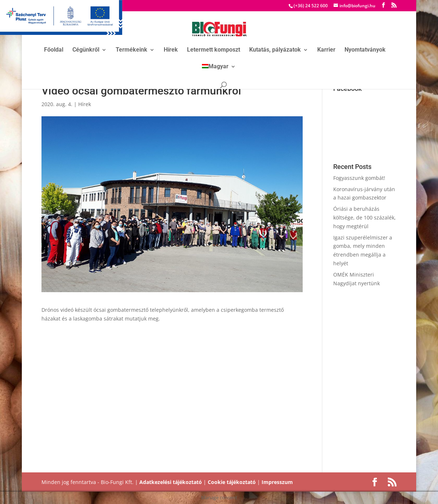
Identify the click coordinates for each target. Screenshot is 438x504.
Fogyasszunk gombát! (359, 178)
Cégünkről (86, 50)
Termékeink (132, 50)
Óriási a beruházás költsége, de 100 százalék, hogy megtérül (365, 217)
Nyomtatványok (365, 50)
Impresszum (277, 482)
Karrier (326, 50)
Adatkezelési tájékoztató (171, 482)
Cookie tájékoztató (232, 482)
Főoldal (54, 50)
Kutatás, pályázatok (275, 50)
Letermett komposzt (214, 50)
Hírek (171, 50)
